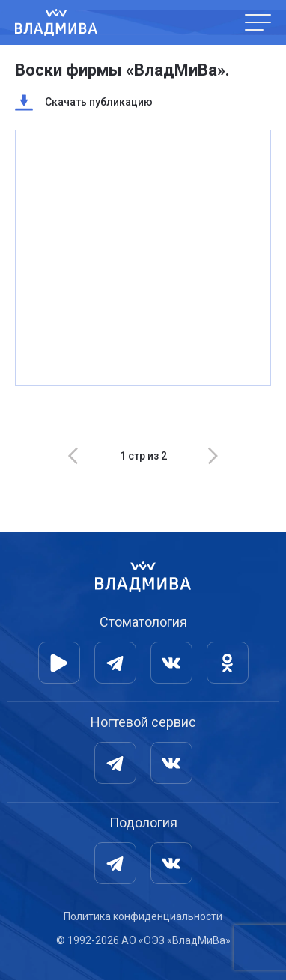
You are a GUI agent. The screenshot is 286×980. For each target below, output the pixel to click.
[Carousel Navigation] (143, 456)
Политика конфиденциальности (143, 916)
